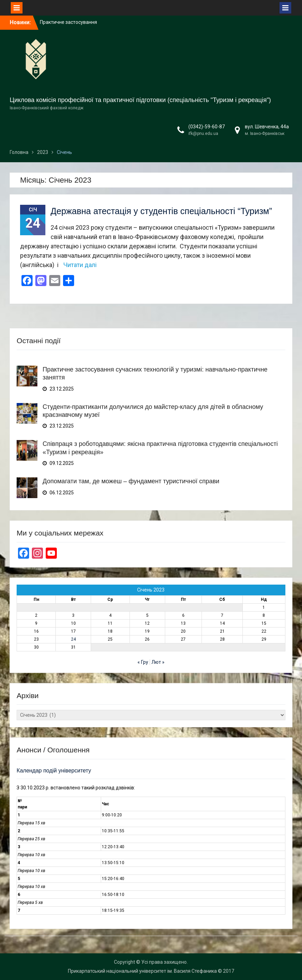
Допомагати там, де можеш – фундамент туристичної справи (131, 481)
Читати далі (80, 265)
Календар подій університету (54, 771)
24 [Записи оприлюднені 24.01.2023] (73, 639)
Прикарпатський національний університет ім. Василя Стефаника (142, 971)
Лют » (158, 662)
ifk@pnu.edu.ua (203, 134)
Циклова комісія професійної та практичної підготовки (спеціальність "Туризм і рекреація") (140, 100)
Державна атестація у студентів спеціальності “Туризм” (161, 211)
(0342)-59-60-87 (207, 127)
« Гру (143, 662)
